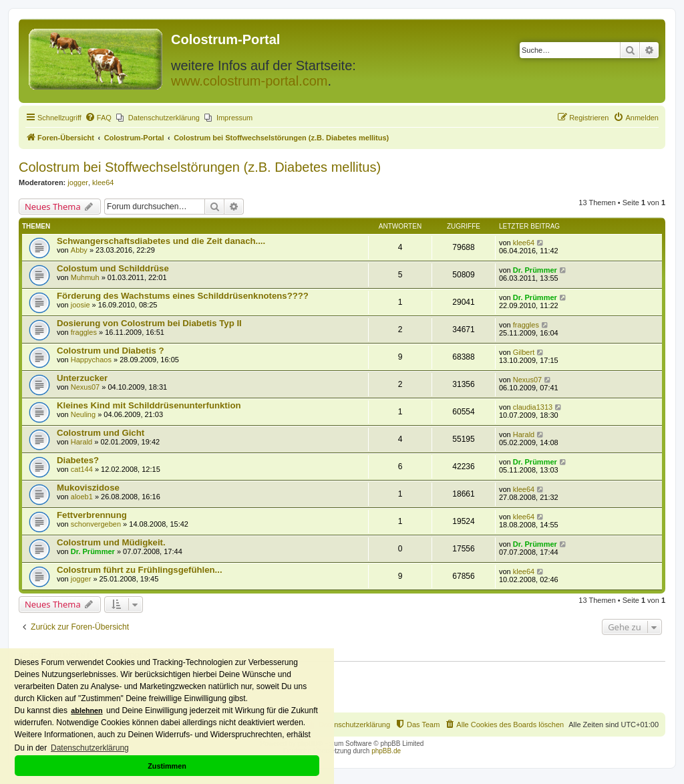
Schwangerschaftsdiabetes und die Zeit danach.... (161, 241)
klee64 (103, 182)
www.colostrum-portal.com (249, 81)
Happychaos (91, 360)
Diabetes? (78, 460)
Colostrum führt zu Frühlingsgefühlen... (140, 570)
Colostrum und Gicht (101, 433)
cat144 (82, 469)
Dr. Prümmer (535, 270)
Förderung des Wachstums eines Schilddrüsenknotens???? (183, 296)
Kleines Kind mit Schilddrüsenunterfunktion (149, 405)
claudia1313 (533, 407)
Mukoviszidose (88, 488)
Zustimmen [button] (167, 766)
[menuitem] (98, 118)
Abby (79, 250)
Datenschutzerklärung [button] (90, 748)
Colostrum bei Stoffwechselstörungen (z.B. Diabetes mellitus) (200, 167)
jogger (78, 182)
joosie (80, 305)
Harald (81, 442)
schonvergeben (96, 524)
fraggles (84, 332)
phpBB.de (386, 751)
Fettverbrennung (92, 515)
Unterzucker (82, 378)
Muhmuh (85, 277)
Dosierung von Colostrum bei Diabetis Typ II (149, 323)
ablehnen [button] (87, 710)
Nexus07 (85, 387)
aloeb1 (82, 497)
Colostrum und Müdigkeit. (111, 542)
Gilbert (524, 352)
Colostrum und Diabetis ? (110, 351)
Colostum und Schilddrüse (113, 268)
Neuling (83, 414)
